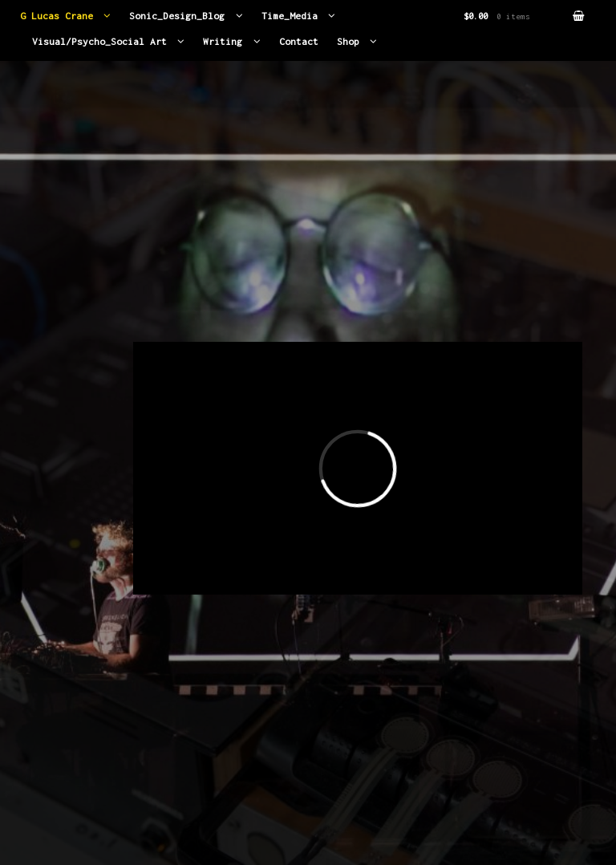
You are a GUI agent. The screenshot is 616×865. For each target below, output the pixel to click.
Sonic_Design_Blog (177, 16)
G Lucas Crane (57, 16)
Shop (348, 42)
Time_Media (290, 16)
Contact (299, 42)
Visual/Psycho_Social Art (99, 42)
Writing (223, 42)
